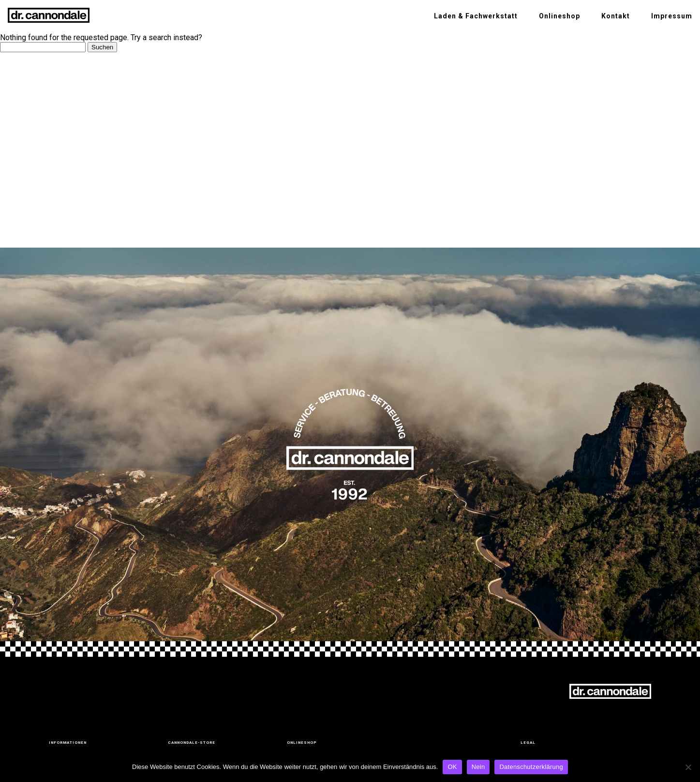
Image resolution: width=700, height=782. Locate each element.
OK (452, 767)
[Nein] (688, 767)
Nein (478, 767)
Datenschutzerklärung (531, 767)
